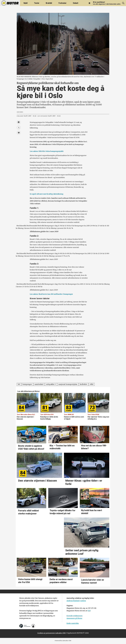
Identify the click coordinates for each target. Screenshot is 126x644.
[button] (106, 407)
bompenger (27, 384)
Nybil (26, 3)
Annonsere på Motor (74, 618)
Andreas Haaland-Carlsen (76, 601)
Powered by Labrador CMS (63, 641)
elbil (92, 384)
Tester (37, 3)
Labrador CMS (60, 633)
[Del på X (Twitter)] (19, 127)
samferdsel (39, 384)
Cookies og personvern (46, 633)
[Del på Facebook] (19, 122)
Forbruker (63, 3)
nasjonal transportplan (68, 384)
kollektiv (84, 384)
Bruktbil (49, 3)
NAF (89, 611)
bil (19, 384)
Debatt (76, 3)
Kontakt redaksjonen (74, 616)
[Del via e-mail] (19, 133)
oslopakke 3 (51, 384)
